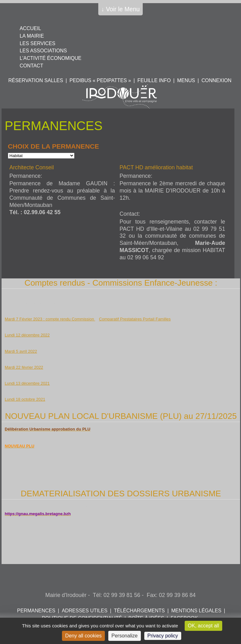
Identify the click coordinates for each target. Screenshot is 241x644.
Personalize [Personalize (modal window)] (125, 636)
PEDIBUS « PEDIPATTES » (100, 80)
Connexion (217, 80)
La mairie (32, 36)
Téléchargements (139, 611)
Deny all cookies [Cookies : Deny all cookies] (83, 636)
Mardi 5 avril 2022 (21, 351)
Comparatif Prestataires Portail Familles (135, 319)
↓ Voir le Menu (121, 9)
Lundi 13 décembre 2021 (27, 383)
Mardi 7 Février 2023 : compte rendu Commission (50, 319)
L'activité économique (51, 58)
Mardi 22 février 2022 (24, 367)
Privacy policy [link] (163, 636)
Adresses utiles (85, 611)
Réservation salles (36, 80)
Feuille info (154, 80)
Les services (38, 43)
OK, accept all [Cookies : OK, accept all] (203, 626)
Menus (186, 80)
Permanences (36, 611)
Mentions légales (196, 611)
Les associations (43, 51)
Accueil (31, 28)
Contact (31, 66)
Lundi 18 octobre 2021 (25, 399)
